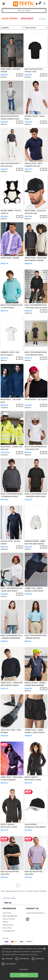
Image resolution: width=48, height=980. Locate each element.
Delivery (5, 922)
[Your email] (21, 898)
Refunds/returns (8, 925)
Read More (34, 955)
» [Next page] (30, 885)
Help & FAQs (7, 928)
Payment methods (9, 919)
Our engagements (9, 931)
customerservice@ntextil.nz (35, 913)
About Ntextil (7, 913)
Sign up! (8, 903)
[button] (37, 4)
